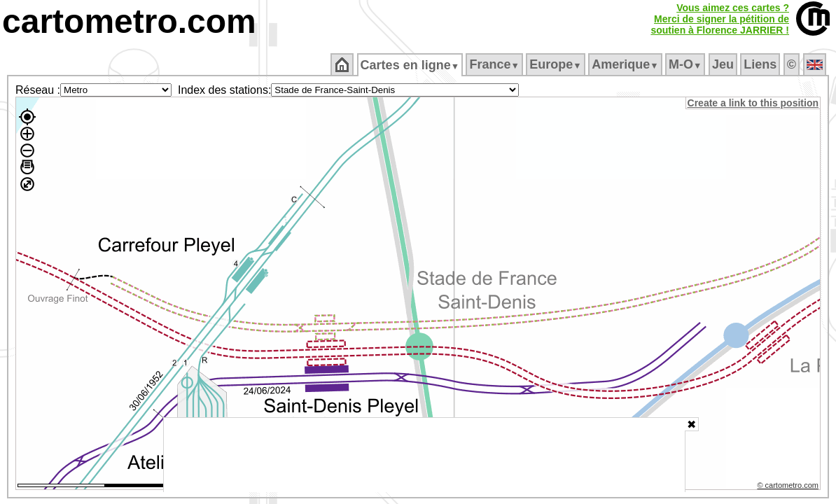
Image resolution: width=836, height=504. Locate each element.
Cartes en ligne (411, 65)
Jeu (724, 64)
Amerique (626, 64)
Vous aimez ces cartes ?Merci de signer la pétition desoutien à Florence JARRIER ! (720, 19)
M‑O (687, 64)
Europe (557, 64)
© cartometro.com (789, 487)
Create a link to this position (754, 103)
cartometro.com (129, 21)
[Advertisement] (424, 455)
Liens (761, 64)
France (495, 64)
